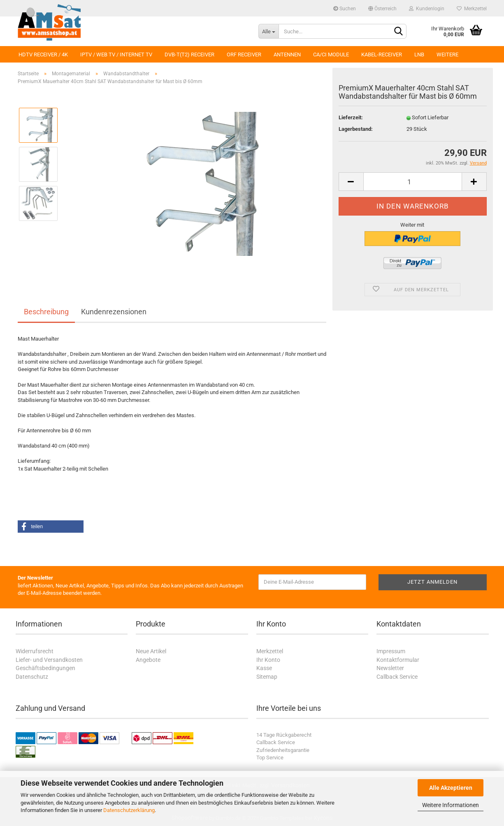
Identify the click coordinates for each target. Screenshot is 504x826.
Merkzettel (472, 9)
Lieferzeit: (351, 117)
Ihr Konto (268, 660)
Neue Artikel (151, 651)
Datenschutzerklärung (129, 810)
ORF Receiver (244, 55)
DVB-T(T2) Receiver (189, 55)
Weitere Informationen (451, 805)
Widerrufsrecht (35, 651)
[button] (51, 527)
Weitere (447, 55)
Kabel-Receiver (382, 55)
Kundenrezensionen (114, 312)
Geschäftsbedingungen (45, 668)
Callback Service (397, 677)
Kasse (264, 668)
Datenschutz (32, 677)
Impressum (391, 651)
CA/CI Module (331, 55)
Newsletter (390, 668)
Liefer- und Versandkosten (49, 660)
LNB (419, 55)
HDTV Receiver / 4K (43, 55)
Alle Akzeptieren (451, 788)
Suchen (345, 9)
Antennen (287, 55)
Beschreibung (46, 312)
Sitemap (267, 677)
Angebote (148, 660)
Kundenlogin (427, 9)
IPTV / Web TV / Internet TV (116, 55)
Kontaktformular (398, 660)
